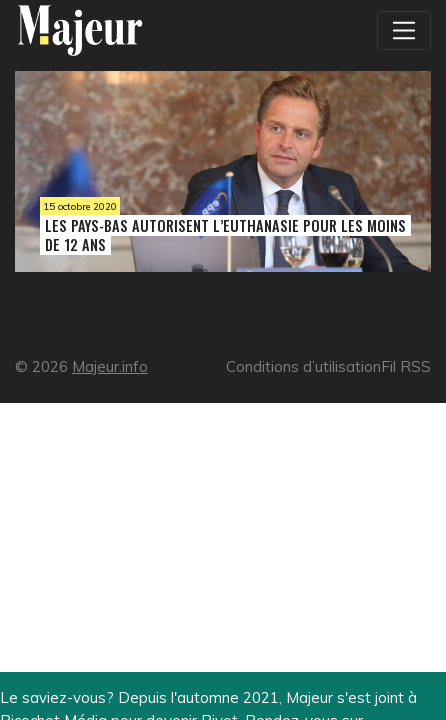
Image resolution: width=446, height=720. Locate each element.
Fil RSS (406, 366)
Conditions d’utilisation (303, 366)
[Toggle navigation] (404, 30)
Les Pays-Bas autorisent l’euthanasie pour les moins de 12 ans (225, 235)
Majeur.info (110, 366)
